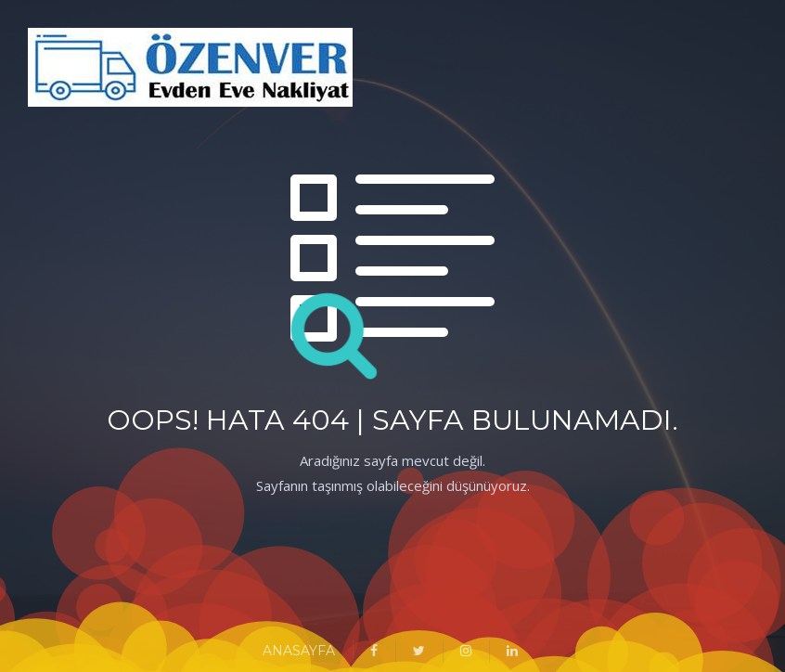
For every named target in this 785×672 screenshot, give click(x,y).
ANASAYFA (299, 651)
